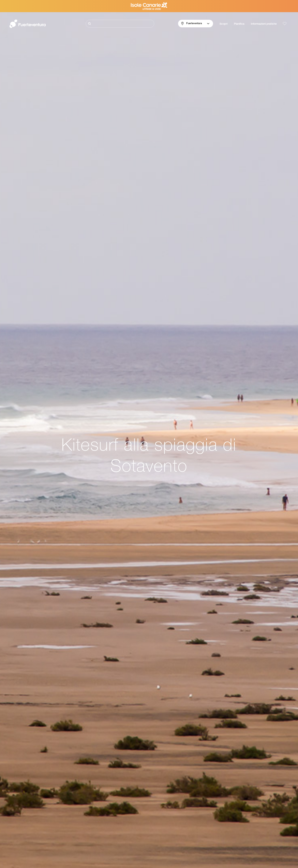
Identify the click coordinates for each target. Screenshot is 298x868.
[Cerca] (120, 24)
